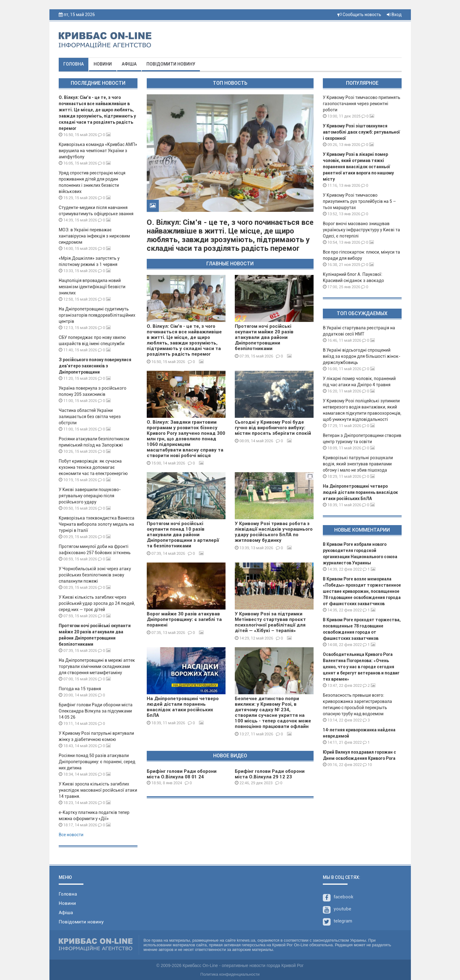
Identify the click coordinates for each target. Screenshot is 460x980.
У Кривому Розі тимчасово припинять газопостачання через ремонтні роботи (362, 104)
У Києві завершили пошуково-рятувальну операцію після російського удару (90, 496)
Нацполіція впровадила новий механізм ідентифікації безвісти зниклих (92, 287)
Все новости (71, 835)
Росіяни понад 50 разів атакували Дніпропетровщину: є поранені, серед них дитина (97, 762)
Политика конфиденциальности (230, 974)
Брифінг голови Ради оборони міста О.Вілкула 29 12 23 (270, 774)
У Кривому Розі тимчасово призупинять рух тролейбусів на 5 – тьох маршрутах (359, 201)
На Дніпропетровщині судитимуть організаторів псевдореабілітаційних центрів (97, 315)
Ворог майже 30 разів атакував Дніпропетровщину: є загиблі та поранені (184, 619)
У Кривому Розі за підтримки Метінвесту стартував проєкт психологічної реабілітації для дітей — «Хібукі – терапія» (270, 622)
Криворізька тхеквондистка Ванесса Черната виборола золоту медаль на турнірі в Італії (97, 524)
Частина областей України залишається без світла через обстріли (90, 417)
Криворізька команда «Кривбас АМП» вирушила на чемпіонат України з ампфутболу (98, 151)
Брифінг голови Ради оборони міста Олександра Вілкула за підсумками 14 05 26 (96, 711)
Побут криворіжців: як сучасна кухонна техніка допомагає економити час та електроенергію (93, 467)
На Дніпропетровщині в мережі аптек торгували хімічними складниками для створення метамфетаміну (97, 666)
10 (367, 765)
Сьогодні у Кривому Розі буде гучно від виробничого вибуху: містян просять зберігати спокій (273, 428)
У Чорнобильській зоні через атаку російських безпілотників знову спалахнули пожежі (95, 575)
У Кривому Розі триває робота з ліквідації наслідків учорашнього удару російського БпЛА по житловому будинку (274, 532)
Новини (103, 64)
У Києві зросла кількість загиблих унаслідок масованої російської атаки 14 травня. (98, 790)
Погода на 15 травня (80, 689)
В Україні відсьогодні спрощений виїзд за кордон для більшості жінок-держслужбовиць (362, 356)
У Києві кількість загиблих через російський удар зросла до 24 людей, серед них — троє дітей (97, 603)
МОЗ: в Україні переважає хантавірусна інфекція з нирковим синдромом (94, 236)
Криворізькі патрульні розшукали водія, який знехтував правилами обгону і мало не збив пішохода (358, 464)
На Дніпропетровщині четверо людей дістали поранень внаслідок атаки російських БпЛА (183, 707)
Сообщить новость (359, 15)
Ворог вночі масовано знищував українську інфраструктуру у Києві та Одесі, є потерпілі (361, 230)
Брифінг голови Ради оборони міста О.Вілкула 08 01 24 (182, 774)
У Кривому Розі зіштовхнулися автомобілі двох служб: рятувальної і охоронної (361, 132)
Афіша (129, 64)
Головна (74, 64)
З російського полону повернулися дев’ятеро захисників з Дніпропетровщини (95, 366)
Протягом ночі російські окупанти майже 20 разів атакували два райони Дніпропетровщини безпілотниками (264, 337)
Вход (394, 15)
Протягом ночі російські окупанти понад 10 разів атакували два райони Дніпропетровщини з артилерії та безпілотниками (183, 535)
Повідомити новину (171, 64)
